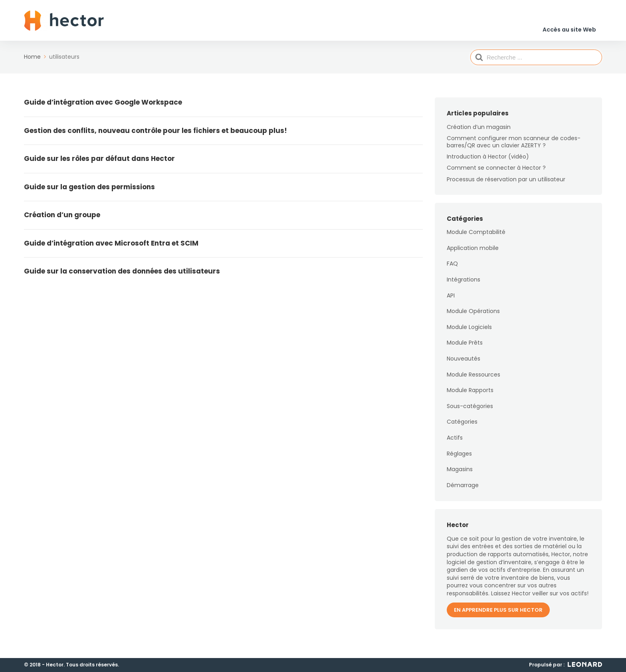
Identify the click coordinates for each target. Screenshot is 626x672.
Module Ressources (473, 379)
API (451, 300)
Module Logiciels (469, 332)
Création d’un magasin (479, 132)
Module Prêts (465, 348)
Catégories (462, 427)
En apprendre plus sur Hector (498, 615)
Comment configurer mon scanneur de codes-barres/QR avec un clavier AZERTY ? (514, 147)
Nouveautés (464, 364)
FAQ (452, 269)
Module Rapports (470, 395)
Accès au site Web (569, 24)
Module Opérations (473, 316)
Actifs (455, 443)
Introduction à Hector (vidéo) (488, 162)
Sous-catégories (470, 411)
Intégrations (464, 285)
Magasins (460, 474)
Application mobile (473, 253)
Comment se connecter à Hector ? (496, 173)
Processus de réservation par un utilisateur (506, 184)
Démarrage (463, 490)
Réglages (459, 458)
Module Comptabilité (476, 237)
